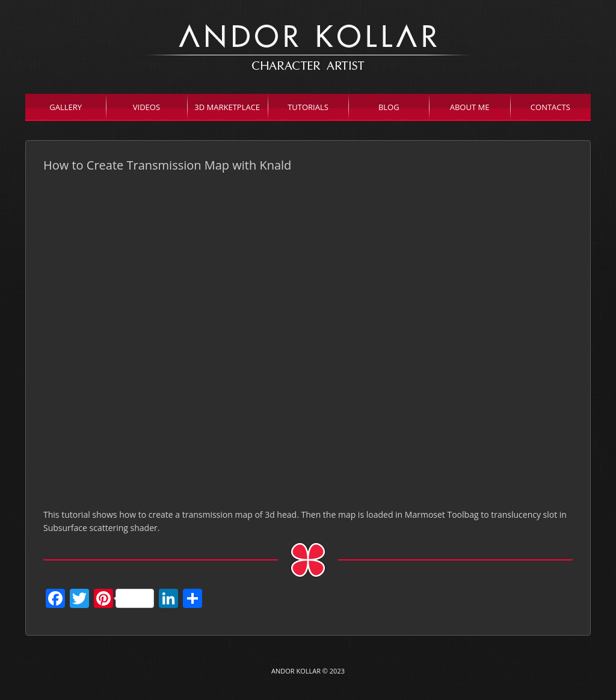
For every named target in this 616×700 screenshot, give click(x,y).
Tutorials (308, 107)
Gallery (66, 107)
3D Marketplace (227, 107)
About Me (470, 107)
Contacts (550, 107)
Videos (146, 107)
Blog (389, 107)
